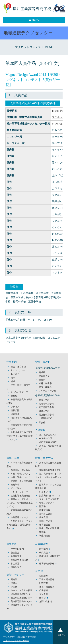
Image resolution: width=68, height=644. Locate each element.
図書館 (14, 579)
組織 (13, 381)
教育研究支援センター (22, 598)
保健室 (14, 583)
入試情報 (40, 430)
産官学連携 (42, 544)
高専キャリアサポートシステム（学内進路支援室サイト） (20, 503)
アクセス (15, 407)
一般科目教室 (45, 418)
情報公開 (15, 410)
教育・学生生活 (44, 458)
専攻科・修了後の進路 (22, 481)
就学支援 (44, 517)
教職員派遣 (16, 556)
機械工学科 (44, 400)
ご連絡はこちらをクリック (16, 641)
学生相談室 (45, 536)
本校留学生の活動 (19, 560)
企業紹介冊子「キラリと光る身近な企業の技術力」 (19, 525)
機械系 (42, 372)
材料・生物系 (45, 383)
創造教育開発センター (22, 601)
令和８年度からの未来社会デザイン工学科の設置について (20, 436)
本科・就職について (20, 474)
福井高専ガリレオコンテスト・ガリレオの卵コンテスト (48, 477)
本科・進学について (20, 477)
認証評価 (15, 414)
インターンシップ (19, 492)
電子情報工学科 (46, 407)
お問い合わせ (46, 601)
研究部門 (44, 549)
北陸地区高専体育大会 (50, 470)
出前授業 (44, 583)
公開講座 (45, 576)
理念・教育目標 (18, 367)
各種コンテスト (47, 503)
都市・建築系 (45, 387)
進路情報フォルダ (19, 517)
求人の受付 (16, 488)
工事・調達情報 (47, 579)
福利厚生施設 (46, 514)
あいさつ (15, 374)
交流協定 (15, 553)
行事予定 (44, 492)
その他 (39, 571)
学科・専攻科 (43, 362)
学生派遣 (15, 564)
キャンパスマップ (19, 392)
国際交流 (12, 544)
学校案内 (12, 362)
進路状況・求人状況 (20, 470)
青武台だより (46, 521)
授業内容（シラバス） (50, 496)
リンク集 (44, 594)
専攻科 (42, 423)
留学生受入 (16, 567)
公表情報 (44, 590)
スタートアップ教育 (49, 499)
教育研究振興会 (47, 564)
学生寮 (14, 587)
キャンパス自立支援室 (22, 590)
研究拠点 (44, 553)
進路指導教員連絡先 (20, 496)
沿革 (13, 378)
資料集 (14, 396)
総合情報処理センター (22, 594)
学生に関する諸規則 (49, 528)
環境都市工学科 (46, 415)
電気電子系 (44, 376)
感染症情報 (45, 510)
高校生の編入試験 (48, 442)
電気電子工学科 (46, 404)
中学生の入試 (46, 438)
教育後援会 (45, 525)
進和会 (42, 598)
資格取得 (15, 485)
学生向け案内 (17, 549)
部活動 (42, 506)
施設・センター (15, 575)
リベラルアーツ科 (47, 391)
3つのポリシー (18, 370)
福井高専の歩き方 (48, 435)
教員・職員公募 (47, 587)
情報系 (42, 380)
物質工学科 (44, 411)
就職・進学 (13, 458)
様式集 (42, 532)
